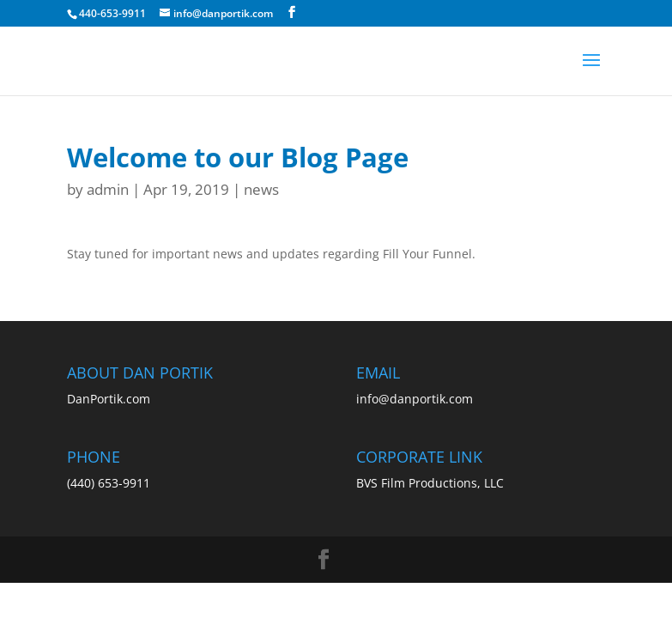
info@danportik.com (415, 399)
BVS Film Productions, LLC (430, 483)
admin (108, 189)
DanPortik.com (109, 399)
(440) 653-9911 (109, 483)
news (261, 189)
